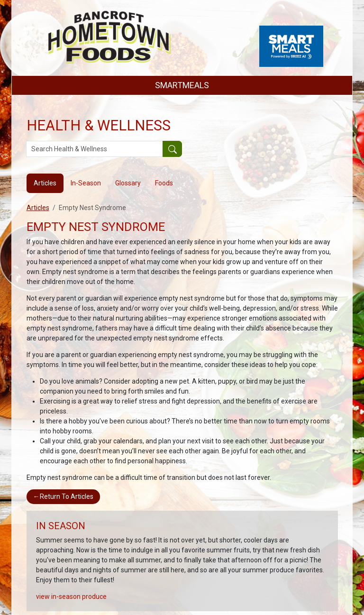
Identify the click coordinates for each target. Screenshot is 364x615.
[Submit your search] (172, 149)
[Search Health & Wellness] (95, 149)
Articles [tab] (45, 183)
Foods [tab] (164, 183)
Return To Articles (63, 496)
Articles (38, 208)
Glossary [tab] (128, 183)
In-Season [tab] (86, 183)
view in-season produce (71, 597)
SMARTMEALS (182, 85)
